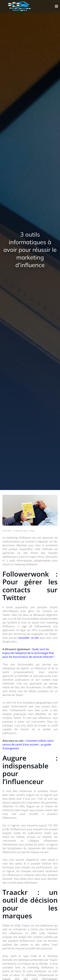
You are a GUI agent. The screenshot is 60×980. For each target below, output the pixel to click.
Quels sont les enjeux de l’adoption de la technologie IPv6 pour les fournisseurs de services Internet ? (28, 653)
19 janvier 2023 (20, 531)
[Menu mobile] (56, 6)
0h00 (32, 531)
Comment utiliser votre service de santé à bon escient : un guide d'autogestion (28, 745)
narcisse (7, 531)
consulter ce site (28, 638)
